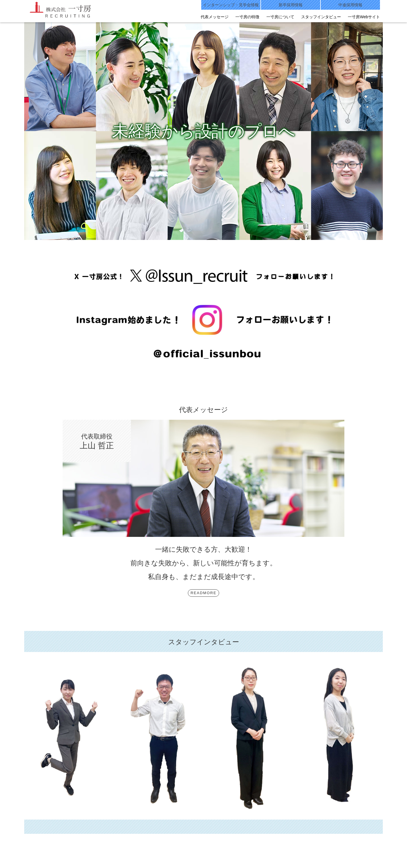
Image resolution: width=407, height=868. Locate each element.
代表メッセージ (215, 17)
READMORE (203, 593)
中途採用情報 (350, 5)
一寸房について (280, 17)
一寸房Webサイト (364, 17)
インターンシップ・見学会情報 (231, 5)
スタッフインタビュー (321, 17)
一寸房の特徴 (247, 17)
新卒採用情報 (291, 5)
